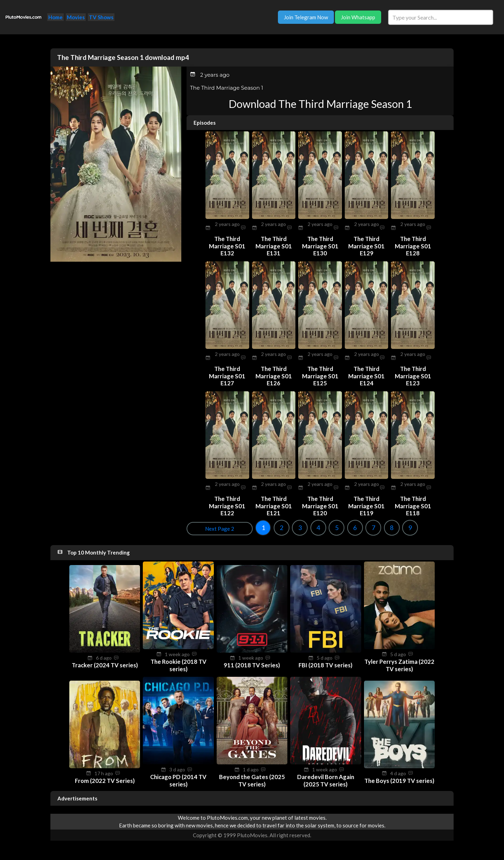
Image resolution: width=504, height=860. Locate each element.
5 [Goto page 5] (268, 526)
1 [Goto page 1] (195, 526)
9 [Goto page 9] (342, 526)
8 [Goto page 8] (323, 526)
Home (55, 17)
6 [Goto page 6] (286, 526)
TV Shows (101, 17)
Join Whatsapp (358, 17)
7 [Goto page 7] (305, 526)
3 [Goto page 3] (231, 526)
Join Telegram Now (306, 17)
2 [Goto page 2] (213, 526)
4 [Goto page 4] (250, 526)
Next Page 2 (433, 527)
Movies (76, 17)
